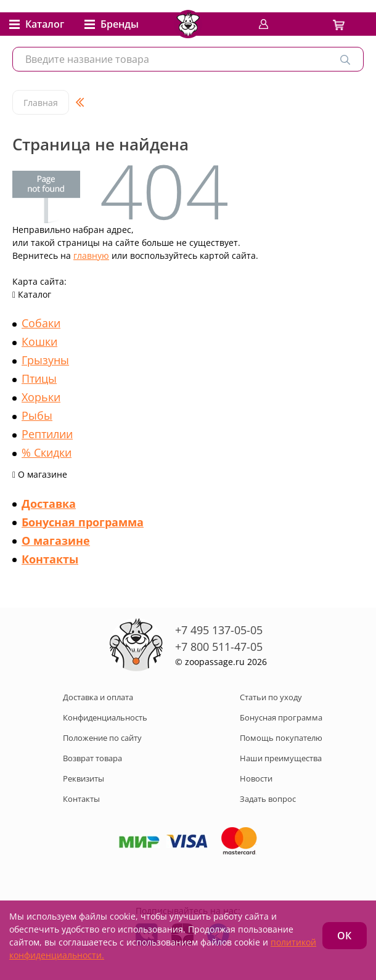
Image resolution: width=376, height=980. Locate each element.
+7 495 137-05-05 (219, 630)
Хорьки (41, 397)
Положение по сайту (102, 738)
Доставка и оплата (98, 697)
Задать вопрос (268, 799)
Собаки (41, 323)
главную (91, 255)
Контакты (50, 559)
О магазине (56, 541)
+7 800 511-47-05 (219, 647)
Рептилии (47, 434)
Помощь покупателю (281, 738)
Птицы (39, 378)
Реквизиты (84, 778)
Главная (41, 103)
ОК (344, 936)
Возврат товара (92, 758)
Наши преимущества (281, 758)
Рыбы (37, 415)
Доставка (49, 504)
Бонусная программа (83, 522)
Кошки (39, 341)
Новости (256, 778)
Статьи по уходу (271, 697)
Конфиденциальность (105, 717)
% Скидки (47, 452)
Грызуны (45, 360)
